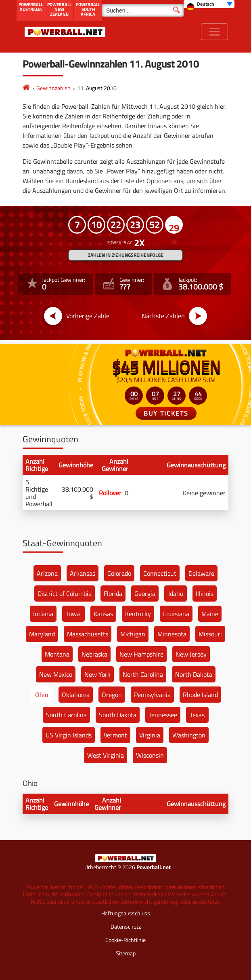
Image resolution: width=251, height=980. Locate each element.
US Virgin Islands (69, 735)
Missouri (210, 634)
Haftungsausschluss (126, 913)
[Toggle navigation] (214, 32)
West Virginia (106, 755)
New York (97, 674)
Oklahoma (76, 695)
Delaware (201, 573)
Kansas (103, 614)
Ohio (42, 695)
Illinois (205, 593)
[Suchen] (143, 10)
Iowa (73, 614)
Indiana (43, 614)
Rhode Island (200, 695)
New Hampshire (141, 654)
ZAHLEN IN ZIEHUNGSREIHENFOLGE (126, 255)
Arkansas (83, 573)
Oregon (112, 695)
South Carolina (66, 715)
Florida (113, 593)
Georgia (145, 593)
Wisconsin (150, 755)
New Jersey (191, 654)
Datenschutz (126, 926)
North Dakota (194, 674)
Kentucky (138, 614)
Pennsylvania (152, 695)
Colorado (119, 573)
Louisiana (176, 614)
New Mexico (56, 674)
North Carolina (143, 674)
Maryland (42, 634)
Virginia (150, 735)
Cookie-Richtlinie (125, 940)
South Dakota (118, 715)
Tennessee (163, 715)
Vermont (115, 735)
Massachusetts (88, 634)
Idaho (176, 593)
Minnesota (172, 634)
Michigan (133, 634)
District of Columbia (65, 593)
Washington (189, 735)
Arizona (47, 573)
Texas (197, 715)
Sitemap (126, 953)
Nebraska (94, 654)
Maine (210, 614)
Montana (57, 654)
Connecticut (160, 573)
